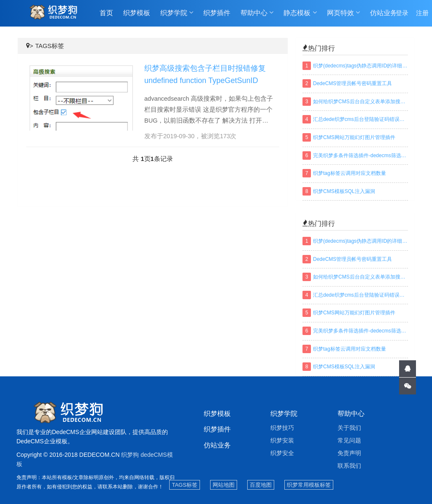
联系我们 (349, 466)
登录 (402, 13)
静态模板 (300, 13)
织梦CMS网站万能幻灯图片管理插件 (354, 137)
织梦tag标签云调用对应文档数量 (350, 173)
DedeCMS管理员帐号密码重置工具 (352, 83)
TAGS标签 (49, 46)
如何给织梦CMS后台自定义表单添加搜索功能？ (360, 102)
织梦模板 (137, 13)
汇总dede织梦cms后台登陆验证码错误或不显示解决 (360, 119)
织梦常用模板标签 (309, 485)
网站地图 (224, 485)
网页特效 (343, 13)
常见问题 (349, 440)
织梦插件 (217, 13)
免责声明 (349, 453)
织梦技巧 (282, 428)
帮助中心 (257, 13)
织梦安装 (282, 440)
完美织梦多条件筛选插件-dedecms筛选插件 (360, 155)
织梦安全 (282, 453)
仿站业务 (383, 13)
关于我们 (349, 428)
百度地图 (261, 485)
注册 (422, 13)
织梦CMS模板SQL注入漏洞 (344, 191)
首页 (106, 13)
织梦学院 (177, 13)
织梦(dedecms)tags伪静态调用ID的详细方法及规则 (360, 66)
